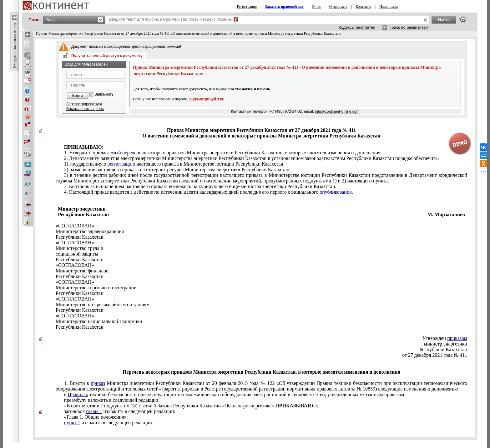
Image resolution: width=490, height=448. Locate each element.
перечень (132, 153)
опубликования (336, 192)
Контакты (363, 7)
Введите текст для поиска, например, (171, 19)
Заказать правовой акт (285, 7)
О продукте (338, 7)
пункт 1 (72, 423)
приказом (457, 338)
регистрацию (121, 164)
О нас (317, 7)
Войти (78, 96)
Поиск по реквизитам (409, 27)
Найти (444, 20)
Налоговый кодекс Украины (207, 19)
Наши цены (389, 7)
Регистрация (247, 7)
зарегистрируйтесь (207, 99)
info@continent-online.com (337, 112)
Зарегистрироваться (84, 104)
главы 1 (94, 411)
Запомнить (104, 95)
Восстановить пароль (85, 109)
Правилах (78, 394)
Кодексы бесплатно (357, 27)
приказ (98, 383)
